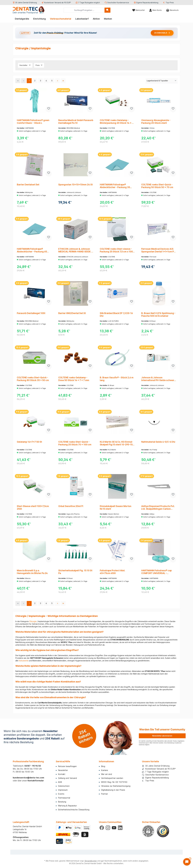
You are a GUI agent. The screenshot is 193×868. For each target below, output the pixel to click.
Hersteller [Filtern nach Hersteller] (25, 65)
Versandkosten (91, 861)
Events (61, 794)
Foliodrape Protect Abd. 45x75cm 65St (113, 572)
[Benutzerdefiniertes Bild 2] (76, 834)
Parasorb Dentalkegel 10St (31, 313)
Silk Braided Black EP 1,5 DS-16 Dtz (116, 315)
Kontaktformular (36, 781)
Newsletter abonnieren (162, 736)
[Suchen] (107, 10)
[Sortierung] (162, 81)
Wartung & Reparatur (67, 806)
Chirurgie (33, 621)
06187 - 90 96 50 (33, 766)
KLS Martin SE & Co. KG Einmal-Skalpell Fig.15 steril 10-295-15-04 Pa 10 (117, 443)
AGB (60, 782)
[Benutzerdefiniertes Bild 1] (163, 831)
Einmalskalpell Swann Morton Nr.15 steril (116, 507)
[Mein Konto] (155, 10)
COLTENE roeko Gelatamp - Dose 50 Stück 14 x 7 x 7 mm (74, 379)
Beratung (62, 802)
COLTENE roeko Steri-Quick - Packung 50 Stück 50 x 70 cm (157, 186)
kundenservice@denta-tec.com (28, 778)
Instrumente (24, 661)
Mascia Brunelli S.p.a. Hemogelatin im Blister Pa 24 (32, 572)
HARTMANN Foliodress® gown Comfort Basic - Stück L (33, 122)
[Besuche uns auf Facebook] (102, 828)
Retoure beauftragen (67, 766)
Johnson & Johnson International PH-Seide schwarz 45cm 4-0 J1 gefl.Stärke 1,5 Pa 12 (158, 379)
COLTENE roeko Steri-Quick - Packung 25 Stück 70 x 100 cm (75, 443)
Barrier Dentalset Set (28, 185)
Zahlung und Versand (67, 778)
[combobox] (84, 10)
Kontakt (62, 774)
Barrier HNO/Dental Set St (72, 313)
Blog (103, 766)
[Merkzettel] (138, 10)
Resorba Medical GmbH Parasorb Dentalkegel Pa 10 (76, 122)
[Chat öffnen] (187, 862)
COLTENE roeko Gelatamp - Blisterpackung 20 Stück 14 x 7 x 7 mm (117, 122)
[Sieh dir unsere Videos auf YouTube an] (114, 828)
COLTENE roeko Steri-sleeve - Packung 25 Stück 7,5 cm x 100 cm (116, 250)
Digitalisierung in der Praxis (113, 790)
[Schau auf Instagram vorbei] (108, 828)
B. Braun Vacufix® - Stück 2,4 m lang (117, 379)
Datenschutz (64, 786)
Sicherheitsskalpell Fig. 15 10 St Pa (75, 572)
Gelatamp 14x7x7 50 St (29, 442)
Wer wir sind (107, 774)
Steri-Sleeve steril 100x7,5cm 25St (33, 507)
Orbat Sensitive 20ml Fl (71, 506)
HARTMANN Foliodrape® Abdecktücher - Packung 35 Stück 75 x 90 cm (115, 186)
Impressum (63, 790)
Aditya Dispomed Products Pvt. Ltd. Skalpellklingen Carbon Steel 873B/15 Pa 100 (158, 508)
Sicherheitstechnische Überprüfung (74, 810)
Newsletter (63, 770)
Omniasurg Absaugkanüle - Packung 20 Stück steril (156, 122)
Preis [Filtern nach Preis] (39, 65)
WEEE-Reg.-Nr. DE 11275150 (114, 782)
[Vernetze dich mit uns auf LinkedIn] (120, 828)
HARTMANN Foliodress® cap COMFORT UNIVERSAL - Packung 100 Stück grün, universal (157, 572)
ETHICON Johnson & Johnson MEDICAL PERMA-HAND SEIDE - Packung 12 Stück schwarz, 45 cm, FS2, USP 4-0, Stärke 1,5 (75, 250)
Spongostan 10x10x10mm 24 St (76, 185)
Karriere (105, 770)
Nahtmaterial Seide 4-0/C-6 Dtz (158, 442)
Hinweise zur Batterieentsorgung (116, 786)
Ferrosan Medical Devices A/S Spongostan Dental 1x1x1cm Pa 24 (158, 250)
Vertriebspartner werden (112, 778)
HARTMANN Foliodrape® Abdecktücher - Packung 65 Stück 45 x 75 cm (32, 250)
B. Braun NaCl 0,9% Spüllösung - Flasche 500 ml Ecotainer (158, 315)
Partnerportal (64, 798)
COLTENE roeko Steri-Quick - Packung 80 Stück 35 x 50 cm (33, 379)
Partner (104, 794)
